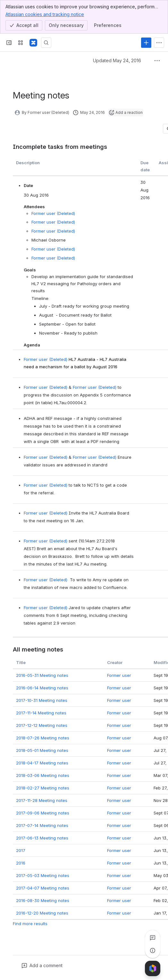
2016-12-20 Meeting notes (42, 913)
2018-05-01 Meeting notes (42, 750)
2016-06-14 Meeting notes (42, 687)
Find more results (30, 923)
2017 (21, 850)
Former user (119, 675)
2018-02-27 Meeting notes (43, 788)
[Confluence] (33, 43)
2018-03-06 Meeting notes (43, 775)
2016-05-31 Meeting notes (42, 675)
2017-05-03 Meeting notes (43, 875)
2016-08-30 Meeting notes (43, 900)
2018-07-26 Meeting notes (43, 737)
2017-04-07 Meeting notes (43, 888)
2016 (21, 863)
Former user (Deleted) (53, 213)
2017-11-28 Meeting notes (42, 800)
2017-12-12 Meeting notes (42, 725)
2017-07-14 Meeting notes (42, 825)
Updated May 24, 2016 (117, 60)
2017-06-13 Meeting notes (42, 838)
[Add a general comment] (42, 966)
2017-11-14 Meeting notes (41, 712)
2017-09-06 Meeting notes (43, 813)
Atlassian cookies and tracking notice (45, 14)
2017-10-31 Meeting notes (42, 700)
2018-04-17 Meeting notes (42, 763)
